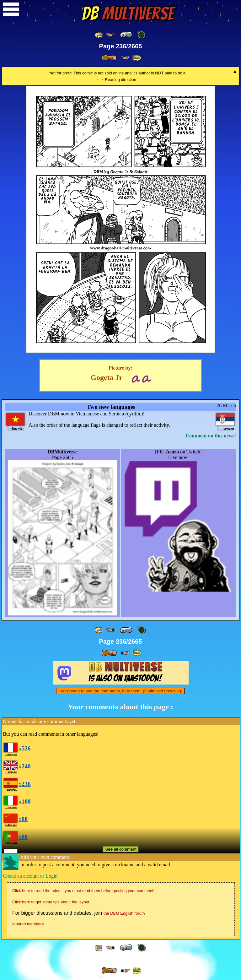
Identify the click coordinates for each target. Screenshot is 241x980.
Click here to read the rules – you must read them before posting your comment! (83, 891)
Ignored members (28, 924)
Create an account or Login (30, 876)
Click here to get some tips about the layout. (51, 902)
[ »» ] (137, 58)
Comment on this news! (211, 436)
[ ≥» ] (125, 58)
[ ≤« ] (110, 35)
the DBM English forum (124, 913)
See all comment (121, 849)
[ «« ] (99, 35)
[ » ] (109, 58)
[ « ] (126, 35)
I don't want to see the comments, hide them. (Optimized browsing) (120, 691)
